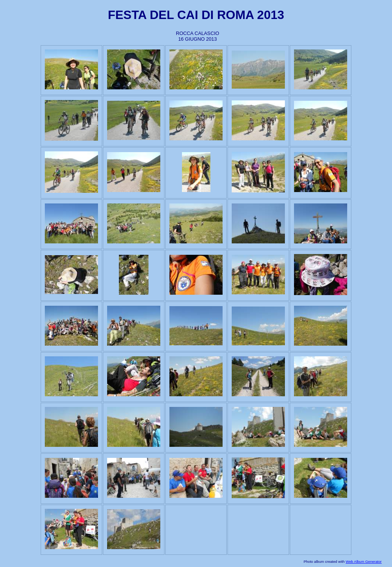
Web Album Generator (364, 561)
